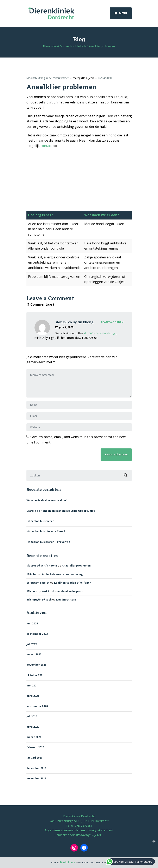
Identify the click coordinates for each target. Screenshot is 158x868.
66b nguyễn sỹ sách (39, 600)
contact (46, 146)
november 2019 (36, 778)
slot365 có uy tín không (74, 322)
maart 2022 (34, 654)
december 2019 (36, 768)
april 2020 (33, 727)
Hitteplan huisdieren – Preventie (48, 542)
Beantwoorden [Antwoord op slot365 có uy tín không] (112, 322)
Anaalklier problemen (76, 566)
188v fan (32, 574)
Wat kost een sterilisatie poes (62, 591)
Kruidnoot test (66, 600)
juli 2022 (32, 644)
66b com (32, 591)
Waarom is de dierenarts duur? (47, 500)
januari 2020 (34, 758)
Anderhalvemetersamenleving (62, 574)
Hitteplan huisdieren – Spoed (46, 531)
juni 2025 (32, 623)
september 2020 (37, 706)
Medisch (32, 78)
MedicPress (68, 862)
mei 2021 (32, 686)
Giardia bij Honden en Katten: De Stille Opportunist (61, 511)
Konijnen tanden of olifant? (72, 583)
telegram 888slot (38, 583)
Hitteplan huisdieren (40, 521)
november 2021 (36, 665)
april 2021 (33, 696)
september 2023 (37, 634)
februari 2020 (35, 747)
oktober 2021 (35, 675)
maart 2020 (34, 737)
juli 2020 (32, 716)
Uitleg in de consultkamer (53, 78)
